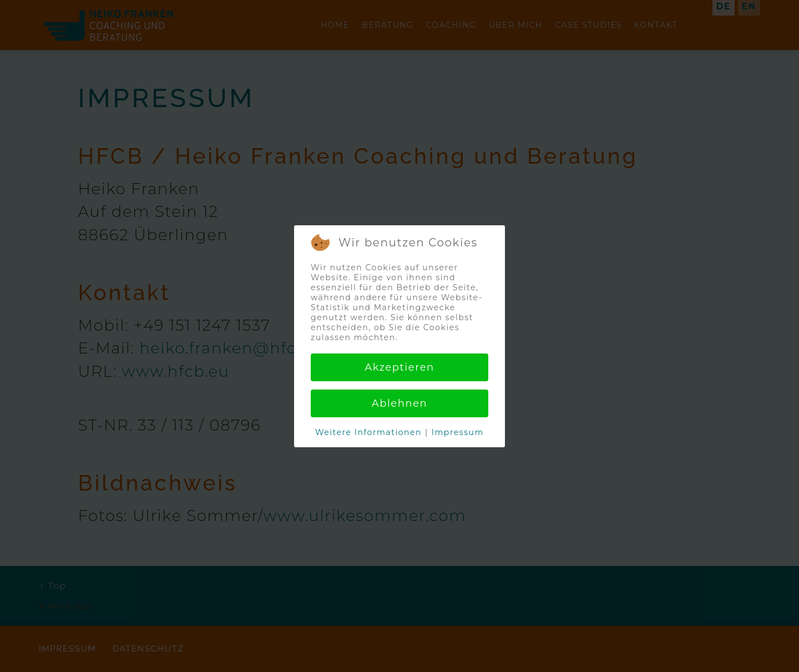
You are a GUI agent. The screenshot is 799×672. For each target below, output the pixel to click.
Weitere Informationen (368, 432)
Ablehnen (400, 403)
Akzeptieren (399, 367)
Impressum (458, 432)
